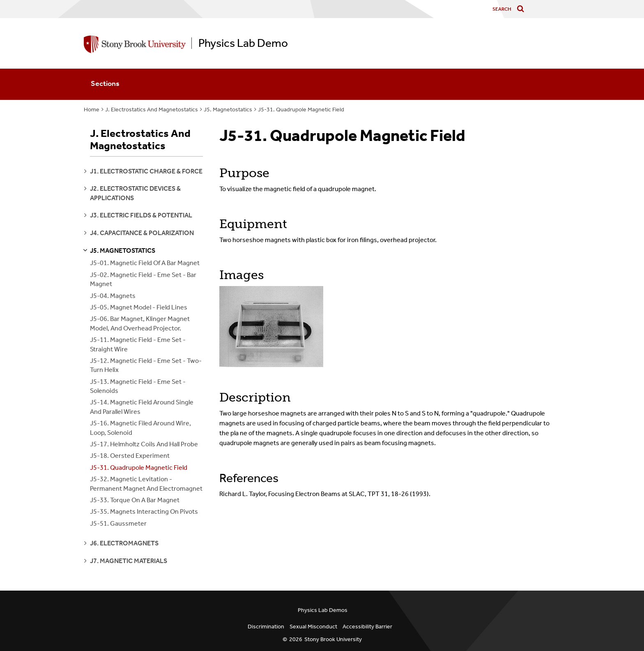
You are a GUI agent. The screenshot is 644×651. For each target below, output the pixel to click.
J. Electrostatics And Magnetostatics (152, 110)
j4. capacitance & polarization (142, 233)
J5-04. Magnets (113, 296)
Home (92, 110)
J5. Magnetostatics (228, 110)
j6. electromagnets (124, 543)
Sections (105, 83)
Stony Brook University (333, 639)
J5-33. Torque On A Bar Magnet (135, 500)
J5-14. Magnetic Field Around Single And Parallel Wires (142, 407)
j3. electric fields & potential (141, 215)
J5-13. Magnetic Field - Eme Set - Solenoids (138, 386)
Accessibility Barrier (367, 627)
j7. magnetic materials (129, 561)
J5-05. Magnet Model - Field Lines (139, 307)
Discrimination (266, 627)
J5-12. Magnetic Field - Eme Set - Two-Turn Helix (146, 365)
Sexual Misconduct (313, 627)
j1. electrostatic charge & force (146, 171)
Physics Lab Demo (243, 43)
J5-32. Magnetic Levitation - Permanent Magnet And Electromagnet (146, 484)
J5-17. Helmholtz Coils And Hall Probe (144, 444)
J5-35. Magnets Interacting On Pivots (144, 511)
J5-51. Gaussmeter (118, 523)
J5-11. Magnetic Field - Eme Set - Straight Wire (138, 344)
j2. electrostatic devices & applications (135, 193)
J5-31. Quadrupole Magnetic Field (301, 110)
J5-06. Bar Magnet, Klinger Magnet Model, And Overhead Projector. (140, 323)
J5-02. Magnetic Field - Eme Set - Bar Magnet (143, 279)
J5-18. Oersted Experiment (130, 456)
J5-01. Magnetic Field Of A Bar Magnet (145, 263)
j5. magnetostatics (123, 250)
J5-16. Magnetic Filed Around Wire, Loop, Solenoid (140, 428)
